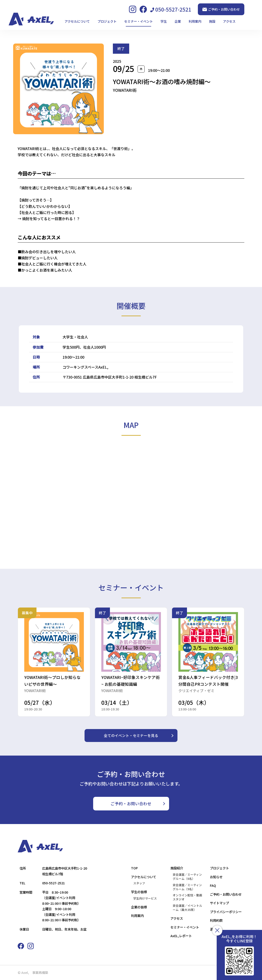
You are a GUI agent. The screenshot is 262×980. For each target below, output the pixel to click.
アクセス (229, 21)
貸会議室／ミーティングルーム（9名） (187, 887)
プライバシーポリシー (226, 912)
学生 (164, 21)
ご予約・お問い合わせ (221, 9)
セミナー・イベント (138, 21)
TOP (134, 868)
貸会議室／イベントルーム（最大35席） (187, 908)
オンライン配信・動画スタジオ (187, 897)
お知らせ (216, 877)
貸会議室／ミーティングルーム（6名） (187, 877)
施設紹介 (177, 868)
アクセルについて (77, 21)
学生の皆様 (139, 892)
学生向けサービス (145, 898)
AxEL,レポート (181, 936)
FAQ (213, 885)
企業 (178, 21)
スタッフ (139, 883)
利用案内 (195, 21)
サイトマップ (219, 903)
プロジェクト (107, 21)
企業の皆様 (139, 907)
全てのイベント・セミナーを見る (131, 735)
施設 (212, 21)
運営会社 (216, 929)
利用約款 (216, 920)
